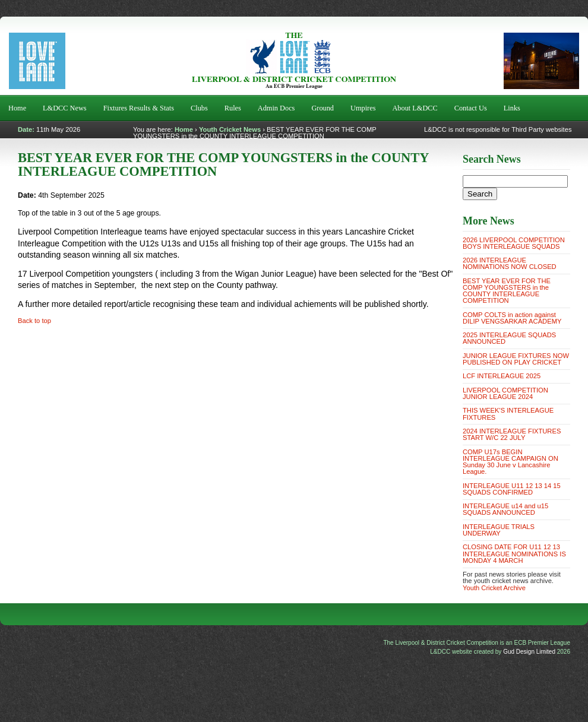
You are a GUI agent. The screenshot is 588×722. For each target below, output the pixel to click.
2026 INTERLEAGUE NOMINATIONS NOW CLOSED (510, 263)
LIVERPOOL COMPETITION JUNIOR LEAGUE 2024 (505, 393)
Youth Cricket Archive (494, 588)
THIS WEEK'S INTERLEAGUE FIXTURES (508, 414)
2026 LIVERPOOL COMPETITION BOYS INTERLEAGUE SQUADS (514, 243)
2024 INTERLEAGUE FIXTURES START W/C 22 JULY (512, 434)
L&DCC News (65, 108)
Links (512, 108)
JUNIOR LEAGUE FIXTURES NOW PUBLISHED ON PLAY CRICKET (516, 359)
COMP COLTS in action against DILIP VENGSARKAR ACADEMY (512, 318)
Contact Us (471, 108)
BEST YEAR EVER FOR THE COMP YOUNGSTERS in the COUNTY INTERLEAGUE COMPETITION (507, 291)
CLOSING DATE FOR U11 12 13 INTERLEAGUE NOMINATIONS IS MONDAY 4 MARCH (514, 553)
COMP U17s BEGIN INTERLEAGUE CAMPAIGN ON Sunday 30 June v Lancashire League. (510, 462)
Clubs (199, 108)
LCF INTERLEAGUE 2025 (502, 376)
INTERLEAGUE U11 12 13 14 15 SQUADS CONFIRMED (512, 489)
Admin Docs (276, 108)
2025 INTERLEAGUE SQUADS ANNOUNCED (509, 338)
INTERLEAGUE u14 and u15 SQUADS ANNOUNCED (505, 509)
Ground (323, 108)
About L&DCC (415, 108)
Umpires (363, 108)
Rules (233, 108)
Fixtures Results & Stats (139, 108)
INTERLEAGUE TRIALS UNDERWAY (499, 530)
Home (17, 108)
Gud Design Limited (529, 652)
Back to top (34, 321)
